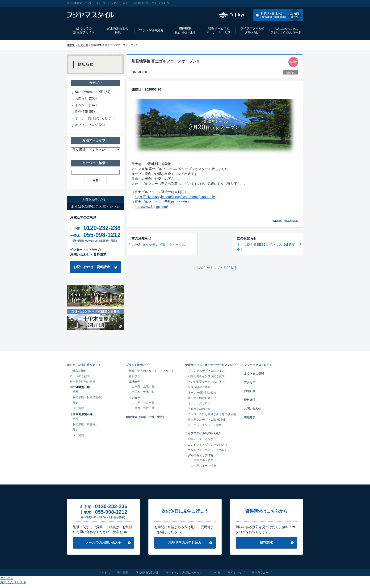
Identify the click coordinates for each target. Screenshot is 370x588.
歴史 (76, 403)
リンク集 (215, 573)
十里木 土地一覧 (143, 392)
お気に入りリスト (290, 3)
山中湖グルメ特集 (202, 460)
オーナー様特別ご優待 (202, 393)
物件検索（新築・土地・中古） (146, 417)
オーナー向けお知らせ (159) (96, 118)
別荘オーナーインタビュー (205, 439)
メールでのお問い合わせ (104, 542)
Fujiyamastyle (290, 221)
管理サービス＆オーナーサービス (219, 30)
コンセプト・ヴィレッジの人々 (208, 445)
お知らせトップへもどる (215, 268)
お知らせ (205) (86, 98)
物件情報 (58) (85, 112)
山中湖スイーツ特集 (203, 466)
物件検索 (185, 30)
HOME (71, 45)
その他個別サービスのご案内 (206, 382)
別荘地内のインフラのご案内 (206, 376)
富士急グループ (262, 573)
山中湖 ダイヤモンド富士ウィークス (158, 244)
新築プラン (136, 376)
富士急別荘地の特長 (118, 30)
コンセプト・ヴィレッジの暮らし (209, 450)
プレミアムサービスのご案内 (206, 371)
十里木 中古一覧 (143, 408)
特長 (76, 392)
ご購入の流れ (78, 371)
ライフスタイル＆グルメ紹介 (252, 30)
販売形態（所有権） (85, 424)
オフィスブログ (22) (90, 125)
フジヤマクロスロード (286, 31)
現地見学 (250, 417)
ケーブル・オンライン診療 (205, 425)
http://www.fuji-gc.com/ (151, 207)
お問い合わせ (252, 409)
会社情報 (123, 573)
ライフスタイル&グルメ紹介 (203, 433)
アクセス (265, 3)
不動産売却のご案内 (201, 409)
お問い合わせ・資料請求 (92, 267)
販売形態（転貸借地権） (88, 397)
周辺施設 (78, 408)
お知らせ (83, 45)
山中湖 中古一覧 (143, 403)
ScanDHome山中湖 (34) (92, 92)
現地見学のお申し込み (185, 542)
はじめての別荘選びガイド (84, 30)
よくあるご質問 (254, 374)
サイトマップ (236, 573)
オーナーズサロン (199, 403)
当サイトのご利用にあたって (184, 573)
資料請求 (250, 400)
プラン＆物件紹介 (151, 30)
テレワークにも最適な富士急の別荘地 (212, 414)
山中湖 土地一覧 (143, 386)
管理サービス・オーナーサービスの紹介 (210, 365)
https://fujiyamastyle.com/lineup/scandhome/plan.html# (175, 197)
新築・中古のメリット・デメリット (151, 371)
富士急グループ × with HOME (207, 420)
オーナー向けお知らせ (202, 398)
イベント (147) (86, 105)
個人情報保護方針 (147, 573)
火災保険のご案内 (199, 387)
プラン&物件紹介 (137, 365)
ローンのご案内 (80, 376)
